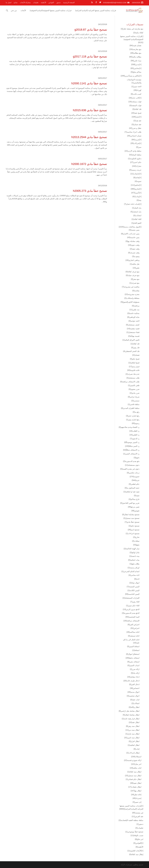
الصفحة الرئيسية (69, 2)
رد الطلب (134, 431)
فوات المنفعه (135, 105)
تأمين (135, 193)
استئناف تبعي (133, 662)
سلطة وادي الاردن (133, 151)
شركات (135, 143)
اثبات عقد (135, 700)
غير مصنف (138, 813)
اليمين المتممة (133, 587)
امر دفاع (139, 839)
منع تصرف (134, 283)
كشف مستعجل (133, 325)
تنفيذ (137, 496)
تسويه (138, 181)
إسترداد (137, 798)
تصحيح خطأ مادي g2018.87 (91, 30)
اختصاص (135, 688)
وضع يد (136, 256)
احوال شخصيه (133, 696)
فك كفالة (135, 344)
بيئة (139, 200)
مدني (135, 64)
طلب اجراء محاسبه (133, 132)
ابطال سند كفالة (134, 772)
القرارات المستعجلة (131, 598)
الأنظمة (43, 2)
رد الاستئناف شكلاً (131, 450)
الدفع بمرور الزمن (131, 609)
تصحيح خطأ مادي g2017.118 (90, 56)
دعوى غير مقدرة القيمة (130, 469)
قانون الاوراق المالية (131, 340)
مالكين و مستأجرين (130, 76)
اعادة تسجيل (134, 636)
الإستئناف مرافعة (131, 621)
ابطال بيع (136, 791)
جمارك (137, 166)
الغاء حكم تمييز (133, 606)
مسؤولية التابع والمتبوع (130, 302)
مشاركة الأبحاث (25, 2)
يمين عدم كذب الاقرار (130, 234)
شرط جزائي (134, 397)
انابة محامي (134, 575)
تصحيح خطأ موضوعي (134, 832)
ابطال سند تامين (132, 738)
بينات (136, 196)
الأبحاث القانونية (134, 851)
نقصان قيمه (135, 45)
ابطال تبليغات (135, 787)
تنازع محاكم (134, 499)
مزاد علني (136, 61)
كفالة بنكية (138, 33)
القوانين (51, 2)
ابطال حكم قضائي (134, 779)
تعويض (135, 511)
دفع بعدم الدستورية (131, 461)
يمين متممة (134, 230)
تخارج (136, 537)
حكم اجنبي (136, 162)
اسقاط (136, 650)
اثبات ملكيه (136, 768)
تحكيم (135, 185)
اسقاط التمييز (133, 646)
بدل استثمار (136, 212)
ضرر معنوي (134, 389)
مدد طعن (134, 310)
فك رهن (135, 348)
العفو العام (136, 223)
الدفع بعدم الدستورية (131, 613)
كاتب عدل (134, 98)
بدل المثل (137, 208)
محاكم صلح (136, 72)
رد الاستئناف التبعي (131, 454)
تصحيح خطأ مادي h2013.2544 (89, 137)
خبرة (136, 480)
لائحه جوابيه (134, 321)
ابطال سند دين (132, 730)
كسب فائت (136, 94)
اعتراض (135, 628)
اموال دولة (134, 583)
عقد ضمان (136, 124)
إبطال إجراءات (133, 753)
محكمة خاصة (133, 313)
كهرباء (137, 90)
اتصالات (136, 703)
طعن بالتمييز (134, 385)
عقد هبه (137, 121)
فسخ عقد (136, 113)
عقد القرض (137, 816)
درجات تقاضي (133, 473)
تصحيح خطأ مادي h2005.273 (90, 191)
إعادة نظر (136, 795)
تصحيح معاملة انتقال (131, 514)
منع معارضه (135, 49)
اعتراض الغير (134, 625)
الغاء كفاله (136, 219)
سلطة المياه (135, 155)
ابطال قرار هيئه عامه (131, 719)
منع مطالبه (136, 53)
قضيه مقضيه (133, 329)
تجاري (135, 189)
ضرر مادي (135, 393)
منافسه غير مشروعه (131, 287)
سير (139, 147)
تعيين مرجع (134, 507)
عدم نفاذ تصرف (133, 374)
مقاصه (136, 291)
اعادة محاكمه (133, 632)
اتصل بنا (9, 2)
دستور (59, 2)
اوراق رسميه (134, 568)
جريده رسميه (135, 170)
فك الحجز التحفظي (131, 351)
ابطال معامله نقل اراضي (129, 711)
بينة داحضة (134, 556)
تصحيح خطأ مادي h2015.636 (90, 110)
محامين (135, 68)
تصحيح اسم (134, 530)
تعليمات (36, 2)
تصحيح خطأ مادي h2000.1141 (89, 83)
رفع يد (136, 412)
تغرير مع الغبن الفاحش (130, 503)
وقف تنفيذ (135, 249)
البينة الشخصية (132, 617)
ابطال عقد (134, 722)
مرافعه (136, 306)
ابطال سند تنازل (132, 734)
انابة (137, 579)
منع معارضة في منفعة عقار (132, 29)
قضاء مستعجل (133, 332)
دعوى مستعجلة (132, 465)
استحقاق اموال (133, 654)
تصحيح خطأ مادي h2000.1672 (89, 164)
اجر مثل (136, 764)
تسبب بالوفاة (137, 835)
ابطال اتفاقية (134, 745)
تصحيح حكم (134, 526)
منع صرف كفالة (133, 272)
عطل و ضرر (135, 128)
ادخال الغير (134, 684)
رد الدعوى (135, 439)
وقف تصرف (134, 253)
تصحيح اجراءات (133, 533)
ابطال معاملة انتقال (131, 715)
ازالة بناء (135, 673)
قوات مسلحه (135, 102)
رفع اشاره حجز (133, 416)
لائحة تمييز (136, 86)
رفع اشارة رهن (133, 420)
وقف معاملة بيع (133, 241)
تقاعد (136, 178)
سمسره (135, 401)
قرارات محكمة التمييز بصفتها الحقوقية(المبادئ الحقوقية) (51, 10)
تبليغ (136, 545)
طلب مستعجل (133, 378)
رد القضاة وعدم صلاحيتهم (129, 427)
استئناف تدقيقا (133, 658)
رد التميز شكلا (132, 446)
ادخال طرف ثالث (131, 681)
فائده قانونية (133, 370)
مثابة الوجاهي (133, 317)
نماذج (16, 2)
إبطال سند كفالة (136, 854)
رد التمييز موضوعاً (132, 442)
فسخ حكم (135, 359)
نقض (136, 268)
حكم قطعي (134, 484)
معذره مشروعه (132, 294)
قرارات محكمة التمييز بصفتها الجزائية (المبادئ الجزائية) (96, 10)
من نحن (14, 10)
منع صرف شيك (133, 275)
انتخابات (137, 215)
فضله (136, 355)
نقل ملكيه (135, 264)
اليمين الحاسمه (132, 594)
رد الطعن (134, 435)
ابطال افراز (134, 741)
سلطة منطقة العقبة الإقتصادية (131, 820)
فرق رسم (134, 367)
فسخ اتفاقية (134, 363)
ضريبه (135, 140)
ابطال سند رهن (133, 726)
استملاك (136, 757)
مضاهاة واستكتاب (132, 298)
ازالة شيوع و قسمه (133, 760)
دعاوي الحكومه (135, 159)
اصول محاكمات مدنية (129, 227)
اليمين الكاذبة (133, 590)
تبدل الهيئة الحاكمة (132, 549)
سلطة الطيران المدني (130, 408)
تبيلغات (136, 541)
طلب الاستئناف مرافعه (130, 382)
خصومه (135, 477)
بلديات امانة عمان (132, 204)
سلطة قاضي (134, 404)
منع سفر (135, 279)
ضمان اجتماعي (134, 136)
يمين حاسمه (133, 237)
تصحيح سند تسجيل (131, 518)
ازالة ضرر (135, 669)
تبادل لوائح (135, 552)
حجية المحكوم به (132, 488)
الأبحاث (23, 10)
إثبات (137, 749)
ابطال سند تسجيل (133, 776)
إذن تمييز (137, 802)
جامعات (135, 174)
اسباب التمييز (133, 665)
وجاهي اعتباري (132, 260)
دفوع (137, 458)
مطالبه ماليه (135, 57)
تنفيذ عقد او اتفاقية (131, 492)
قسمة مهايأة (134, 336)
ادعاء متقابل (133, 677)
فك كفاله (137, 109)
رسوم (136, 423)
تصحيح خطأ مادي (132, 522)
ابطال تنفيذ (136, 783)
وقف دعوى (134, 245)
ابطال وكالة (134, 707)
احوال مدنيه (133, 692)
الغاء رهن (135, 602)
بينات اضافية (134, 560)
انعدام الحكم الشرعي (130, 571)
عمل (136, 117)
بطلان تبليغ (134, 564)
